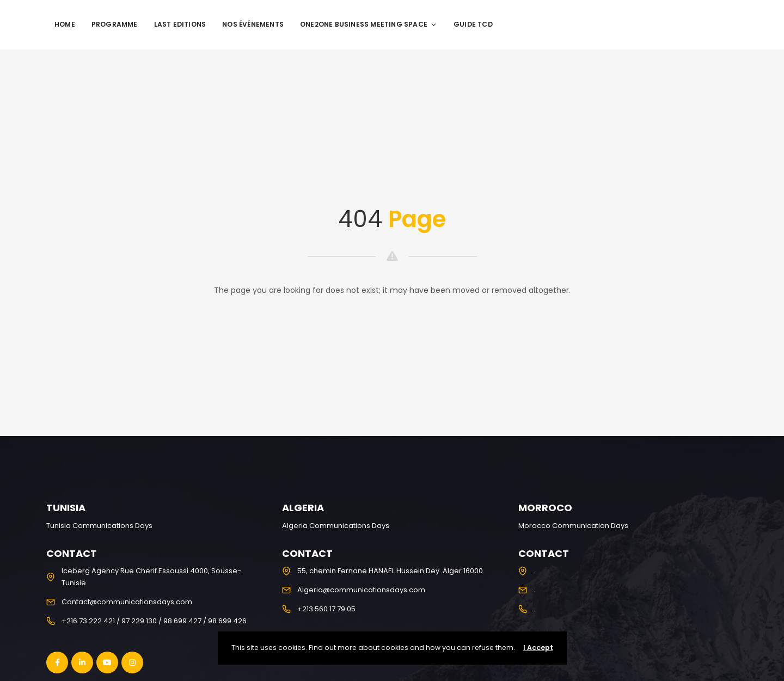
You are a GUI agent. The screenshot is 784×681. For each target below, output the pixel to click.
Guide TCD (473, 24)
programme (115, 24)
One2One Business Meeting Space (369, 24)
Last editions (180, 24)
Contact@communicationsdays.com (127, 602)
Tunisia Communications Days (99, 526)
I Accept (538, 648)
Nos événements (253, 24)
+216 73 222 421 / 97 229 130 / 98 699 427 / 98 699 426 (154, 621)
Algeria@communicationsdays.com (361, 590)
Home (65, 24)
